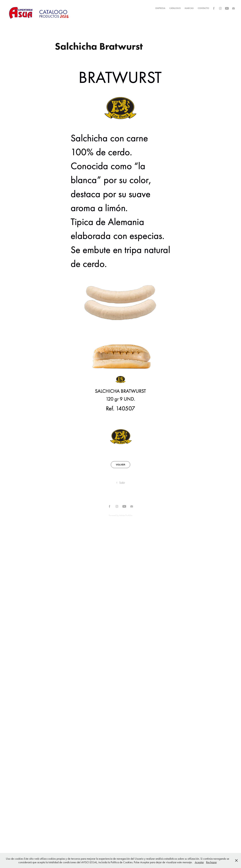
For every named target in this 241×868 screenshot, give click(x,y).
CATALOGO (175, 8)
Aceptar (199, 862)
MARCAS (189, 8)
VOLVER (121, 465)
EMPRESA (160, 8)
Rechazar (211, 862)
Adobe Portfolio (126, 515)
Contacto (203, 8)
